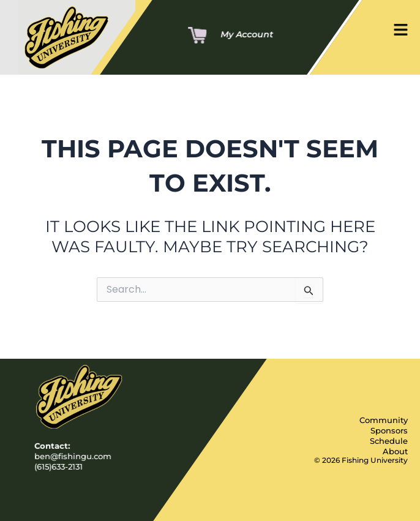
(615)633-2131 (58, 467)
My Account (247, 34)
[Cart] (197, 36)
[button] (401, 32)
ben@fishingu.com (73, 457)
